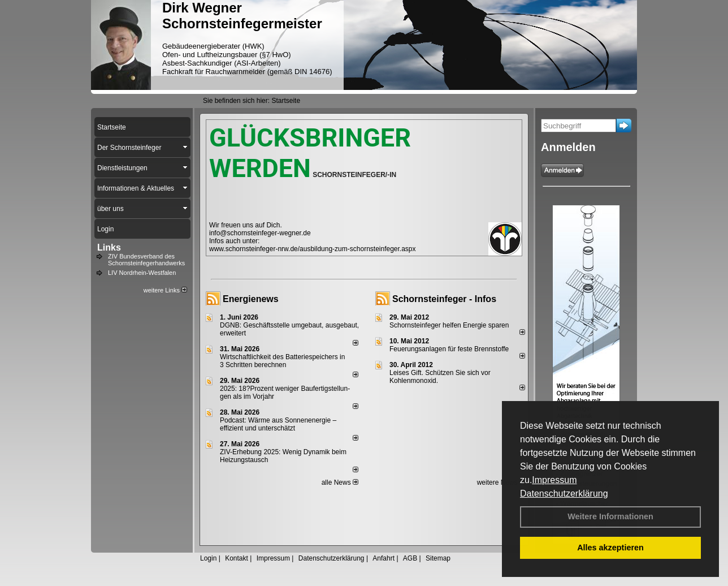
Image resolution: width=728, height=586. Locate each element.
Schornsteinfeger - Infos (444, 299)
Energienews (251, 299)
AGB (410, 558)
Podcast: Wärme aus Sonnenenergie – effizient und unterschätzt (278, 424)
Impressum (554, 480)
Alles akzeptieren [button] (610, 548)
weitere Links (165, 290)
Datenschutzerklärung (564, 494)
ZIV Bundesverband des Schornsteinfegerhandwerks (146, 260)
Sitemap (438, 558)
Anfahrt (383, 558)
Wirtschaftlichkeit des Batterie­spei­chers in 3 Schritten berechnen (282, 361)
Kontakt (237, 558)
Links (109, 247)
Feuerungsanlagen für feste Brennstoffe (449, 349)
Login (208, 558)
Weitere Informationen (610, 516)
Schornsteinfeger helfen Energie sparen (449, 325)
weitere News (501, 482)
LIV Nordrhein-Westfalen (142, 273)
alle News (340, 482)
